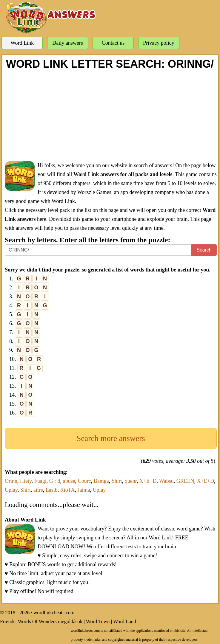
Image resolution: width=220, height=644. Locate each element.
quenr (131, 481)
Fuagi (40, 481)
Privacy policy (159, 43)
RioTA (68, 490)
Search (204, 250)
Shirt (117, 481)
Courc (84, 481)
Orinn (11, 481)
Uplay (11, 490)
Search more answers (111, 438)
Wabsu (166, 481)
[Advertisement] (111, 115)
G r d (55, 481)
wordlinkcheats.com (54, 613)
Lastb (52, 490)
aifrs (38, 490)
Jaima (84, 490)
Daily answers (67, 43)
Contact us (113, 43)
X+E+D (148, 481)
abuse (69, 481)
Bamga (101, 481)
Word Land (125, 622)
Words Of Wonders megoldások (50, 622)
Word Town (98, 622)
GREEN (185, 481)
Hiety (26, 481)
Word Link (22, 43)
